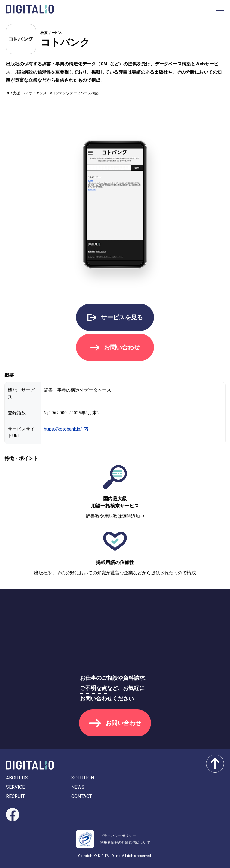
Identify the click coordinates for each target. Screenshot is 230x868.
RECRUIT (15, 796)
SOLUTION (83, 778)
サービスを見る (122, 317)
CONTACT (82, 796)
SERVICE (15, 787)
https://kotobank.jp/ (63, 429)
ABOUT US (17, 778)
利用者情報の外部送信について (125, 842)
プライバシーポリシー (118, 836)
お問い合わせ (122, 347)
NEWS (78, 787)
